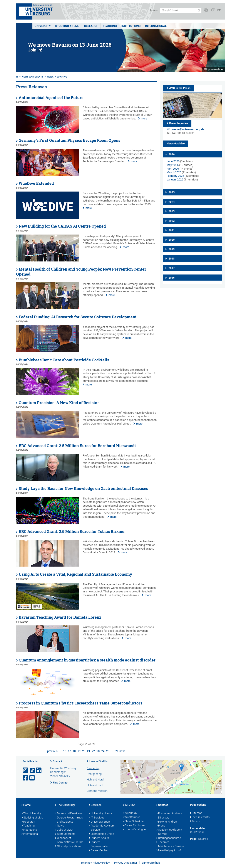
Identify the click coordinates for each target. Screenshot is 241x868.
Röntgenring (94, 774)
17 (69, 751)
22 (93, 751)
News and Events (33, 77)
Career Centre (98, 851)
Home (26, 805)
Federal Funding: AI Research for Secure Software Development (78, 317)
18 (74, 751)
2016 (172, 278)
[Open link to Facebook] (26, 778)
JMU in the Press (180, 88)
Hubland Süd (95, 785)
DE (219, 10)
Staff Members (65, 834)
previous (52, 751)
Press (161, 826)
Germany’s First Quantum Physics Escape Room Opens (69, 140)
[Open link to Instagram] (26, 770)
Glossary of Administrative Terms (69, 840)
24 (103, 751)
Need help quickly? (169, 851)
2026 (172, 154)
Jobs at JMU (64, 830)
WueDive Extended (36, 183)
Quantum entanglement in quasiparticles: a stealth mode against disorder (87, 660)
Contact (57, 761)
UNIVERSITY (43, 26)
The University (31, 814)
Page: (194, 839)
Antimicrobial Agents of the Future (51, 98)
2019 (172, 249)
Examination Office (101, 834)
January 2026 (175, 179)
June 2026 (173, 161)
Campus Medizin (97, 791)
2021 (172, 230)
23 (98, 751)
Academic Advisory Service (102, 828)
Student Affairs (99, 838)
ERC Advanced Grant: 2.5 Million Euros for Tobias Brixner (72, 532)
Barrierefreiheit (151, 863)
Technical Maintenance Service (170, 844)
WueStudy (130, 813)
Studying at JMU (33, 818)
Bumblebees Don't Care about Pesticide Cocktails (64, 360)
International (156, 26)
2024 (172, 202)
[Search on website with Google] (181, 11)
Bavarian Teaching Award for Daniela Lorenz (60, 617)
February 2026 (175, 176)
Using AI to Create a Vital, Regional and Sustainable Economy (75, 574)
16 (65, 751)
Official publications (68, 847)
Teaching (110, 26)
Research (28, 822)
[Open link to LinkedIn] (39, 770)
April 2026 (173, 169)
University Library (100, 814)
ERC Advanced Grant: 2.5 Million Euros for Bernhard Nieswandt (77, 446)
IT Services (97, 818)
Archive (62, 77)
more (144, 118)
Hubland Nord (95, 780)
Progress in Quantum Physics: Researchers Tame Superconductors (80, 703)
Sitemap (196, 813)
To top (195, 822)
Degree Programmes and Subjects (69, 820)
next (122, 751)
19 (79, 751)
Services (95, 805)
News (50, 77)
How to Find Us (98, 761)
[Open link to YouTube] (32, 778)
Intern (154, 10)
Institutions (29, 830)
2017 (172, 268)
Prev (24, 47)
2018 (172, 259)
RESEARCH (91, 26)
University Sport (100, 822)
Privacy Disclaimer (126, 863)
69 (116, 751)
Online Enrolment (134, 826)
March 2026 (174, 172)
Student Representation (99, 844)
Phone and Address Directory (169, 816)
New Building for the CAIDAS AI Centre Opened (62, 226)
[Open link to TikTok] (32, 770)
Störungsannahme (169, 838)
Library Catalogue (134, 830)
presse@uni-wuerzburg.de (187, 129)
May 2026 (173, 165)
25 (108, 751)
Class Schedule (133, 822)
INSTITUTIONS (131, 26)
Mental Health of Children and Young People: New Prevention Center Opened (81, 272)
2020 (172, 240)
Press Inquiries (179, 123)
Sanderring (93, 768)
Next (217, 47)
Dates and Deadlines (69, 814)
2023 (172, 211)
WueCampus (132, 817)
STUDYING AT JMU (67, 26)
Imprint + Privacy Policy (95, 863)
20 (84, 751)
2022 (172, 221)
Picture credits (200, 817)
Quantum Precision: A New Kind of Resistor (59, 403)
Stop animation (213, 69)
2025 (172, 192)
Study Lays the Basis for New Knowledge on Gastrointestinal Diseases (83, 489)
